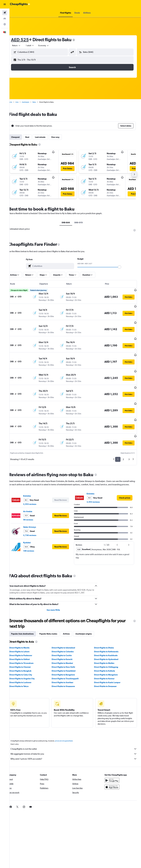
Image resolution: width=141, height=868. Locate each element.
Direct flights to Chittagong (108, 649)
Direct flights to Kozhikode (108, 638)
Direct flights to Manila (25, 630)
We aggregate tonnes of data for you (77, 736)
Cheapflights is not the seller (77, 731)
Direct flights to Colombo (67, 634)
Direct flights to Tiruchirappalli (69, 661)
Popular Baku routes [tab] (54, 616)
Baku (40, 102)
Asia (23, 102)
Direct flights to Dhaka (106, 630)
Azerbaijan (31, 102)
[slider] (123, 267)
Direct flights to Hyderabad (108, 642)
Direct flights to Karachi (66, 642)
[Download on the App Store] (113, 769)
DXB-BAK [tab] (69, 223)
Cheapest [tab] (21, 137)
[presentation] (80, 40)
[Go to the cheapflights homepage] (20, 4)
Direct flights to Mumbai (66, 646)
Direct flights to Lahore (25, 634)
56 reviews (34, 502)
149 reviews (34, 533)
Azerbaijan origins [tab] (90, 616)
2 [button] (123, 438)
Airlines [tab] (72, 616)
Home (16, 102)
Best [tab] (33, 137)
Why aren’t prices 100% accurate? (77, 741)
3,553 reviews (36, 487)
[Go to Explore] (5, 24)
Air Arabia (34, 494)
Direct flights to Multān (106, 646)
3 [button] (129, 438)
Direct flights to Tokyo (25, 669)
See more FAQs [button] (57, 592)
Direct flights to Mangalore (108, 657)
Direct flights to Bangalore (67, 657)
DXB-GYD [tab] (82, 223)
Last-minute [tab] (46, 137)
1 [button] (118, 438)
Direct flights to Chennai (26, 649)
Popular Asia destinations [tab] (28, 616)
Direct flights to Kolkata (106, 653)
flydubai (33, 525)
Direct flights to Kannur (106, 661)
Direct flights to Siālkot (25, 642)
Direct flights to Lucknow (26, 665)
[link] (125, 480)
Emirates (33, 478)
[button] (5, 4)
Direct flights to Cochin (66, 638)
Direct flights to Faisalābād (68, 653)
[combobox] (50, 45)
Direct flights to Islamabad (67, 630)
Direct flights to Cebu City (27, 657)
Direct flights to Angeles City (28, 661)
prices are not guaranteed (70, 723)
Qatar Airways (35, 510)
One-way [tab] (61, 137)
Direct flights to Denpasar (107, 669)
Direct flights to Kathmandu (108, 634)
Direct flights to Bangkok (26, 653)
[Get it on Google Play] (113, 763)
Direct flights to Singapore (67, 669)
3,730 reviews (36, 518)
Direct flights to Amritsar (66, 665)
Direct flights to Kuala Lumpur (109, 665)
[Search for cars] (5, 18)
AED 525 (26, 40)
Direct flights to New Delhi (67, 649)
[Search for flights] (5, 13)
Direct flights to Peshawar (27, 638)
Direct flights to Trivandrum (27, 646)
